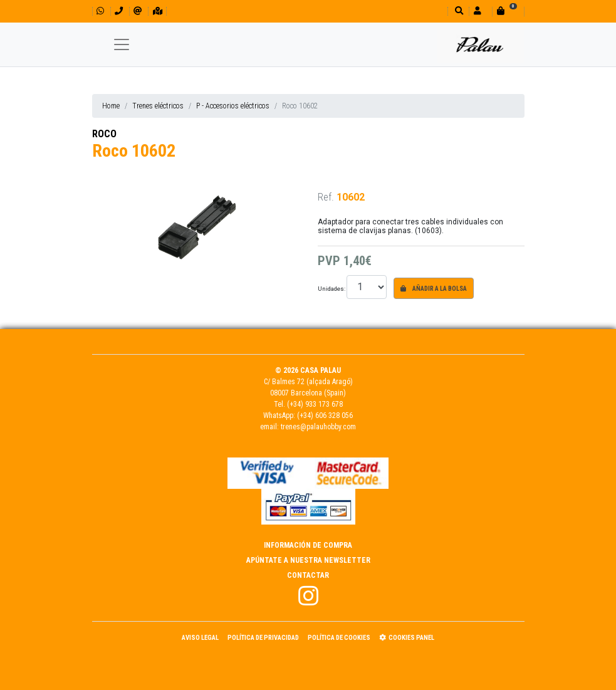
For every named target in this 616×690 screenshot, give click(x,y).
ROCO (104, 134)
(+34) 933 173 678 (315, 404)
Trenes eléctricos (158, 106)
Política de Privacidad (263, 638)
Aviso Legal (200, 638)
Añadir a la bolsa (434, 289)
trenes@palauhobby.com (318, 427)
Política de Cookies (339, 638)
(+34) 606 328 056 (325, 416)
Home (111, 106)
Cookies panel (407, 638)
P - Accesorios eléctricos (233, 106)
